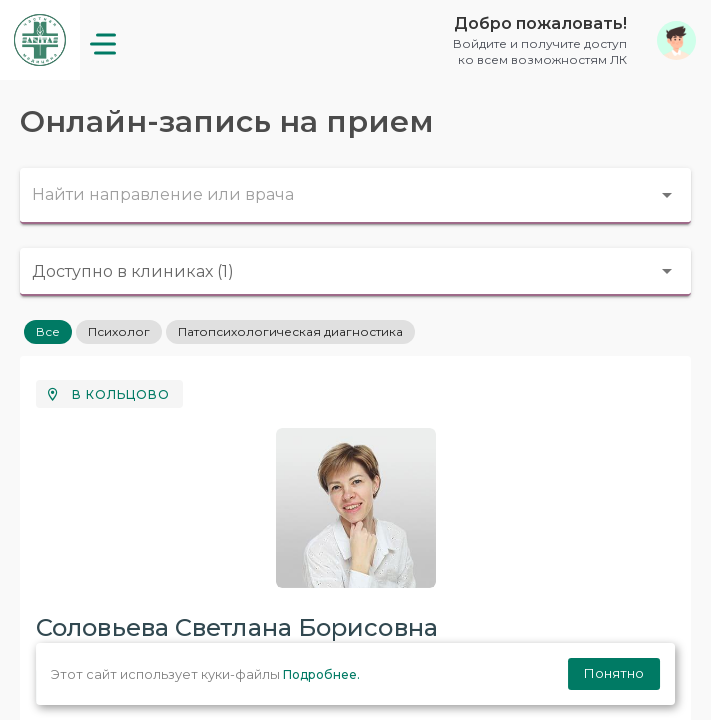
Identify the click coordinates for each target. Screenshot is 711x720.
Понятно (614, 673)
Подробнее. (321, 674)
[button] (567, 39)
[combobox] (355, 196)
